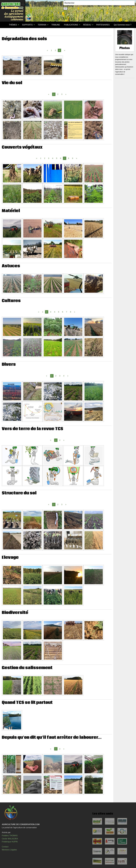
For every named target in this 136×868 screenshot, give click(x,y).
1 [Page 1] (51, 50)
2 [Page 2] (55, 50)
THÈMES (13, 25)
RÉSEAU (87, 25)
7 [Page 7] (67, 312)
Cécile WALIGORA (10, 839)
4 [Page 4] (53, 158)
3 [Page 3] (62, 94)
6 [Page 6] (61, 158)
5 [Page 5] (57, 158)
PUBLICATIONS (71, 25)
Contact (5, 847)
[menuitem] (5, 25)
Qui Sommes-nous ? (123, 25)
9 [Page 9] (73, 158)
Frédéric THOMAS (10, 836)
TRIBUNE (56, 25)
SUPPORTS (27, 25)
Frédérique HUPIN (10, 842)
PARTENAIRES (103, 25)
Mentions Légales (9, 850)
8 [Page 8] (69, 158)
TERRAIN (42, 25)
